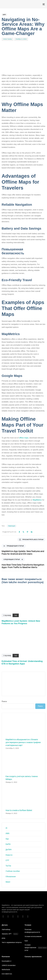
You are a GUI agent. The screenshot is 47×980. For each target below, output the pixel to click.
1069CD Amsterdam (9, 965)
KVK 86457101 (7, 974)
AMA (8, 833)
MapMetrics (37, 500)
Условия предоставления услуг (35, 948)
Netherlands (6, 970)
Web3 (8, 882)
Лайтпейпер (6, 930)
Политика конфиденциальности (32, 931)
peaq (3, 938)
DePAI (8, 844)
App (4, 15)
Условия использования (33, 936)
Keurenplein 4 (6, 961)
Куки (26, 941)
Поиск (4, 701)
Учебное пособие (13, 871)
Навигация (12, 526)
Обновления (11, 877)
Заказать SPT (10, 934)
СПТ (7, 860)
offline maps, (24, 438)
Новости (9, 855)
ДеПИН (9, 850)
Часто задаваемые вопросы (12, 942)
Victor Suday (8, 39)
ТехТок (8, 866)
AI (6, 828)
